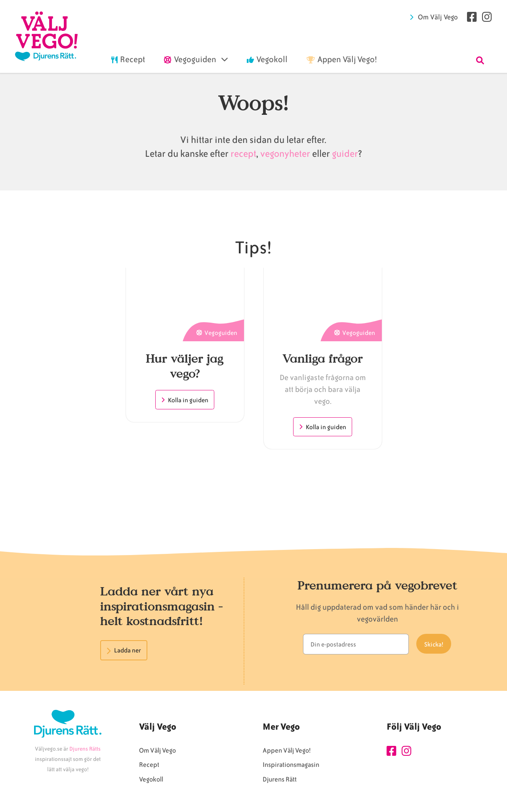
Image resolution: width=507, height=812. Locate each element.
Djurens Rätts (85, 750)
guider (345, 154)
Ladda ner (128, 650)
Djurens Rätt (280, 781)
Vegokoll (151, 781)
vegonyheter (285, 154)
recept (242, 154)
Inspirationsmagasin (291, 766)
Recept (149, 766)
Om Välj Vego (438, 17)
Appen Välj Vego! (287, 752)
